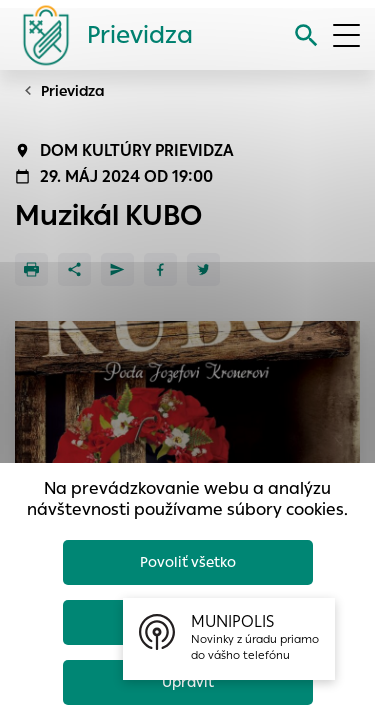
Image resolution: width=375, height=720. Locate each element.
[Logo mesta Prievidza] (100, 35)
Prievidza (73, 91)
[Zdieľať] (74, 269)
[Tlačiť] (31, 269)
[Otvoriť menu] (346, 35)
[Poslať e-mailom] (117, 269)
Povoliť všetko (188, 562)
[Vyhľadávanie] (306, 35)
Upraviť (188, 682)
